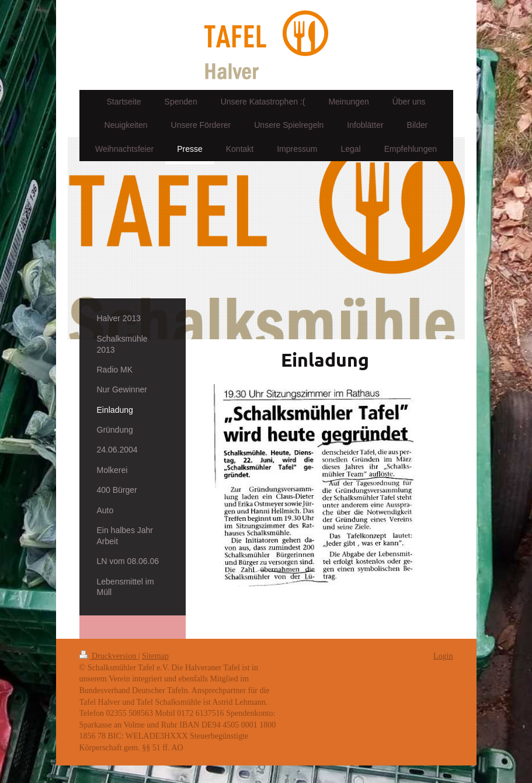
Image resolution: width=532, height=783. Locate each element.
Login (443, 656)
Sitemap (155, 656)
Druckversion (109, 656)
